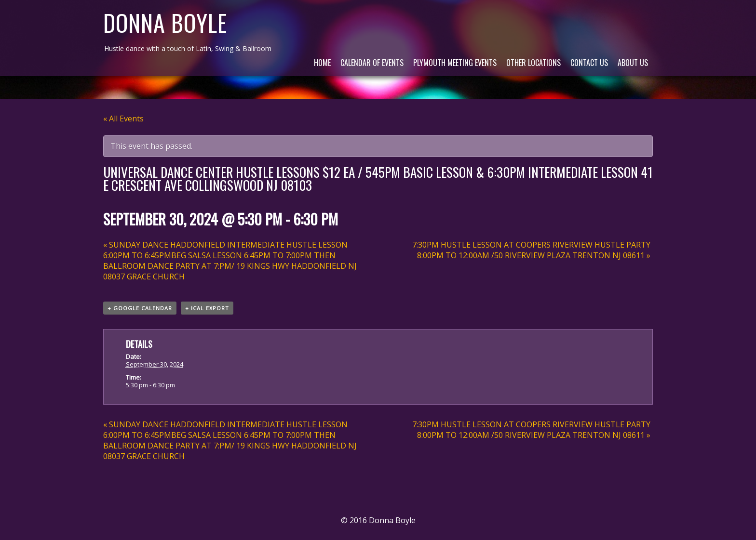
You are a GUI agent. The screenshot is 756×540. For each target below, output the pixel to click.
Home (322, 63)
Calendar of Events (372, 63)
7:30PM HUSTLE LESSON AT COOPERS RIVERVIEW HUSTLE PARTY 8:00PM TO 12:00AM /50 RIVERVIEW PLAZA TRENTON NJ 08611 (531, 250)
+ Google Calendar (140, 308)
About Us (633, 63)
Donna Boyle (165, 22)
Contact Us (589, 63)
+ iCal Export (207, 308)
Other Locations (533, 63)
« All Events (123, 119)
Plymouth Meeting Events (455, 63)
